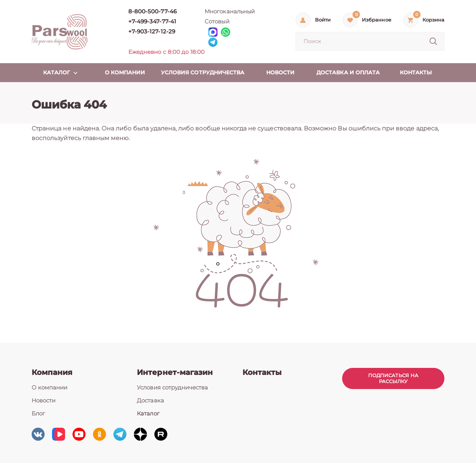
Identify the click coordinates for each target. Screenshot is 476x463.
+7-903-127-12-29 (152, 31)
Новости (44, 400)
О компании (50, 387)
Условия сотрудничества (172, 387)
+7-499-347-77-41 (152, 21)
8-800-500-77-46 (152, 11)
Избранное (376, 20)
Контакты (262, 372)
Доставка (150, 400)
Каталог (148, 413)
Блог (38, 413)
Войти (323, 20)
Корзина (433, 20)
